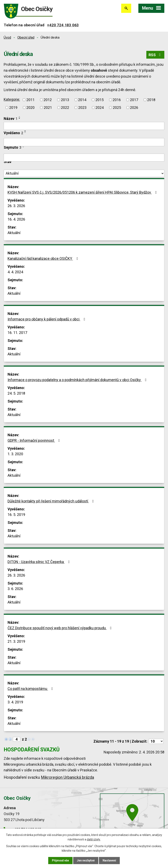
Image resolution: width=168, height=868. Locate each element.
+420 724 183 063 (63, 25)
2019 (13, 108)
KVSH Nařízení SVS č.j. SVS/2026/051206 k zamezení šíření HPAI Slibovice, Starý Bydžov (83, 192)
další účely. (94, 839)
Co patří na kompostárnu (31, 689)
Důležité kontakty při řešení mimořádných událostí (52, 501)
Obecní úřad (26, 37)
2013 (65, 100)
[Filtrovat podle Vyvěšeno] (84, 142)
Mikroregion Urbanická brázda (67, 777)
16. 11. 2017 (17, 333)
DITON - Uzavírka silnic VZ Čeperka (39, 562)
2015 (100, 100)
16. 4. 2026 (16, 219)
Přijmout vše (60, 860)
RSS (155, 55)
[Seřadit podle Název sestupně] (20, 118)
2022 (65, 108)
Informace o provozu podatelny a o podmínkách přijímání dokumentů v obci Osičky (78, 380)
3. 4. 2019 (15, 702)
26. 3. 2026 (16, 206)
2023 (82, 108)
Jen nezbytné (86, 860)
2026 (134, 108)
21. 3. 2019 (16, 641)
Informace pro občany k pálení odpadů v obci (47, 319)
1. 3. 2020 (15, 454)
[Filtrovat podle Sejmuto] (84, 158)
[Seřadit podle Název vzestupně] (20, 117)
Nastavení (109, 860)
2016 (117, 100)
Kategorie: (12, 99)
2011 (30, 100)
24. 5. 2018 (16, 393)
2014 (82, 100)
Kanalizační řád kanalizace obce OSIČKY (44, 258)
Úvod (7, 37)
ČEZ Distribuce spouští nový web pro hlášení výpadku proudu (60, 628)
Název (11, 119)
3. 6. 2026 (15, 589)
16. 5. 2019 (16, 515)
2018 (151, 100)
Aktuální (14, 233)
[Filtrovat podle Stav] (84, 173)
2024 (100, 108)
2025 (117, 108)
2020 (30, 108)
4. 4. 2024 (15, 272)
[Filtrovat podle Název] (84, 126)
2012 (48, 100)
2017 (134, 100)
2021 (48, 108)
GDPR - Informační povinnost (35, 440)
